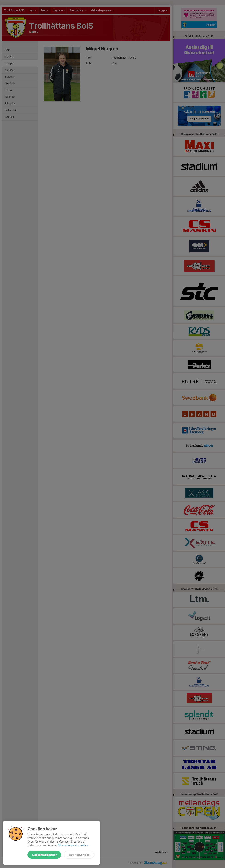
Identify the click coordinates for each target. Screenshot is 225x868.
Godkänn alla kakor (44, 855)
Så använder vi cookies (73, 845)
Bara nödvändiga (79, 855)
